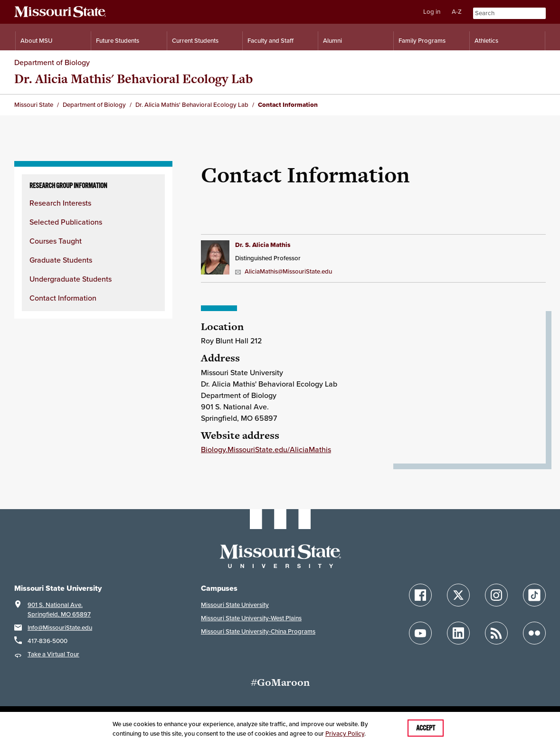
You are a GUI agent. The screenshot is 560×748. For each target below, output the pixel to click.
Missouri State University (235, 605)
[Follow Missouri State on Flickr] (534, 633)
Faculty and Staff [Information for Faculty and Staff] (271, 41)
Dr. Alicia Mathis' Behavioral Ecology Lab (133, 79)
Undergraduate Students (71, 279)
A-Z (457, 12)
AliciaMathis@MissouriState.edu (284, 271)
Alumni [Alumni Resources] (332, 41)
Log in (432, 12)
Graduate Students (61, 260)
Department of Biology (52, 62)
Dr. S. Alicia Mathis (263, 245)
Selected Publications (66, 222)
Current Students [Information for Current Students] (195, 41)
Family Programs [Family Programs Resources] (422, 41)
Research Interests (60, 203)
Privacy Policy (345, 734)
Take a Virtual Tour (53, 654)
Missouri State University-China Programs (258, 631)
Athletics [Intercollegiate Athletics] (486, 41)
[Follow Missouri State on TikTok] (534, 595)
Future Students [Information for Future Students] (118, 41)
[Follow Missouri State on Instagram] (496, 595)
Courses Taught (56, 241)
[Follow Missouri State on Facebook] (420, 595)
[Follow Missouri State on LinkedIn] (458, 633)
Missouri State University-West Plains (251, 618)
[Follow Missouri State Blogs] (496, 633)
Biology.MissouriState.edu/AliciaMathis (266, 449)
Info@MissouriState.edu (60, 628)
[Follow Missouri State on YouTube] (420, 633)
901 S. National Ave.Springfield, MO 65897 (59, 610)
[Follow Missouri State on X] (458, 595)
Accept (426, 728)
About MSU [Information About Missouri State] (36, 41)
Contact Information (63, 298)
